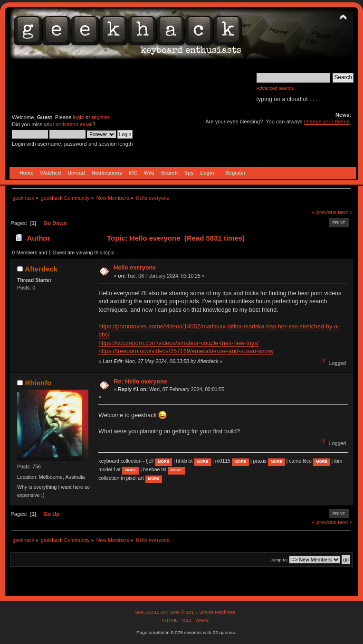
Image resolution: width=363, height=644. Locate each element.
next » (345, 212)
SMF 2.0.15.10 (151, 612)
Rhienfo (38, 383)
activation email (74, 124)
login (78, 117)
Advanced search (275, 88)
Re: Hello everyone (140, 382)
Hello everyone (135, 268)
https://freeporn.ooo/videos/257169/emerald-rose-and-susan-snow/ (186, 351)
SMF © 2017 (183, 612)
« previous (324, 212)
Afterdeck (41, 269)
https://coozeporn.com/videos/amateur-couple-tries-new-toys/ (179, 343)
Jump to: (279, 560)
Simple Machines (217, 612)
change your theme (327, 121)
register (100, 117)
